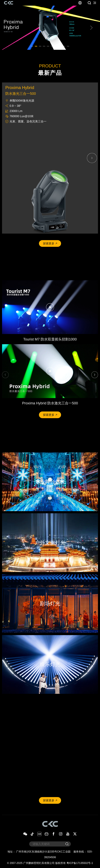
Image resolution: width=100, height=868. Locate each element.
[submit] (67, 844)
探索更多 (50, 243)
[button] (9, 28)
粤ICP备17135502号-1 (80, 863)
